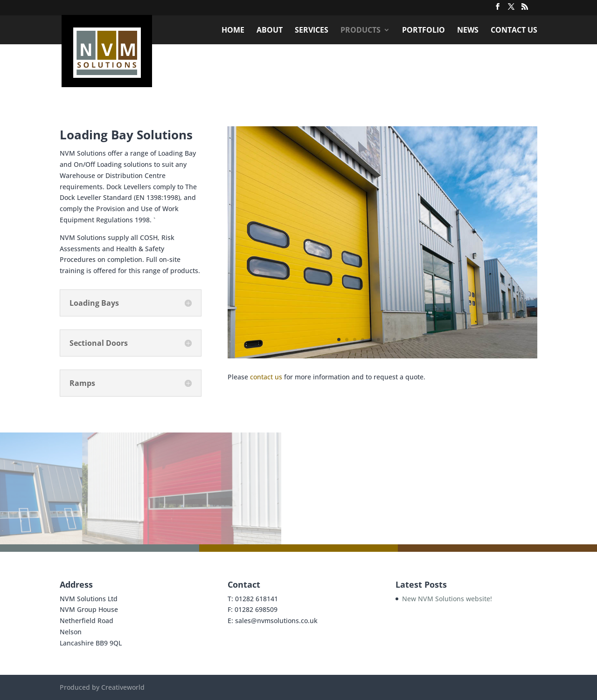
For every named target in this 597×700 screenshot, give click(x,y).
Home (233, 31)
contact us (266, 377)
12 (426, 340)
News (468, 31)
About (270, 31)
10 (410, 340)
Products (361, 31)
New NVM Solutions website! (447, 599)
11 (418, 340)
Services (312, 31)
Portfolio (423, 31)
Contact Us (514, 31)
